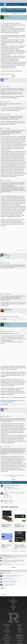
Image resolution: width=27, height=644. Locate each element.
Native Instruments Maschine (13, 489)
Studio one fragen (8, 500)
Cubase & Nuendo (21, 564)
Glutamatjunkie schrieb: (6, 331)
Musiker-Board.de (20, 637)
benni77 (4, 13)
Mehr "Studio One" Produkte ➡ (19, 551)
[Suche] (25, 4)
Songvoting (7, 629)
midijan (5, 496)
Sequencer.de (20, 639)
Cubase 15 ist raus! (7, 564)
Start (14, 610)
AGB (13, 605)
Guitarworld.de (20, 640)
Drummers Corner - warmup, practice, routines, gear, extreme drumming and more (13, 561)
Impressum (13, 606)
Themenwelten (7, 632)
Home (20, 627)
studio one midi (16, 13)
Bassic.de (20, 642)
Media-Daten (13, 607)
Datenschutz (13, 602)
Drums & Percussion (6, 563)
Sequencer (7, 642)
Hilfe (13, 604)
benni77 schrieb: (5, 87)
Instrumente (7, 640)
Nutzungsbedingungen (13, 601)
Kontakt (13, 600)
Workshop (20, 632)
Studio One (9, 496)
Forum (7, 627)
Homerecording (7, 637)
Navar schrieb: (5, 263)
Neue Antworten (5, 556)
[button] (14, 598)
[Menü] (2, 4)
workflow (22, 13)
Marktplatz (7, 630)
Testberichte (20, 629)
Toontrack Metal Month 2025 (9, 557)
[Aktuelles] (22, 4)
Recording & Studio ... (7, 639)
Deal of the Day (5, 559)
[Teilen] (24, 21)
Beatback (5, 489)
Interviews (20, 630)
